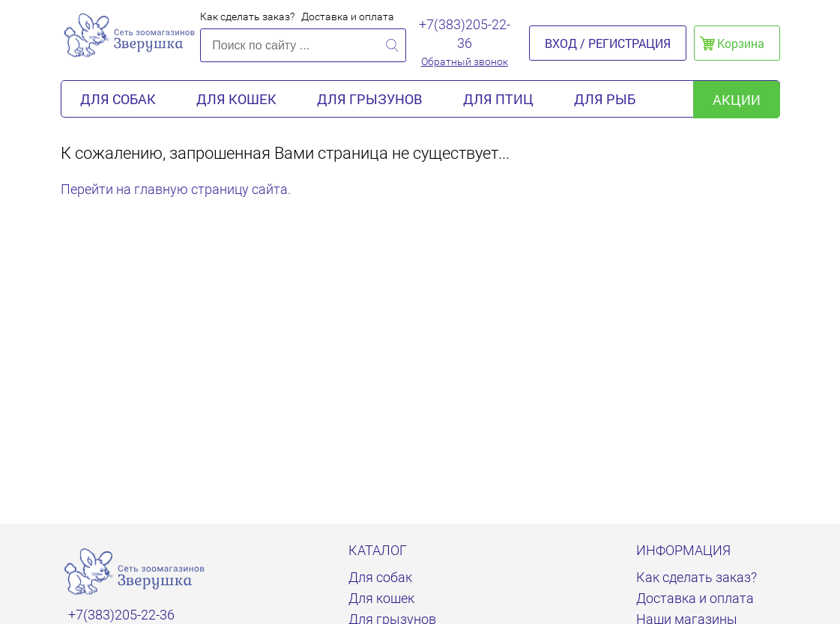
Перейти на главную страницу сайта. (176, 189)
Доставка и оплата (348, 16)
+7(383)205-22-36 (465, 34)
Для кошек (236, 99)
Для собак (118, 99)
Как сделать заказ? (247, 16)
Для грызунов (370, 99)
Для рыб (605, 99)
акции (737, 100)
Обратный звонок (465, 61)
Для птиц (498, 99)
